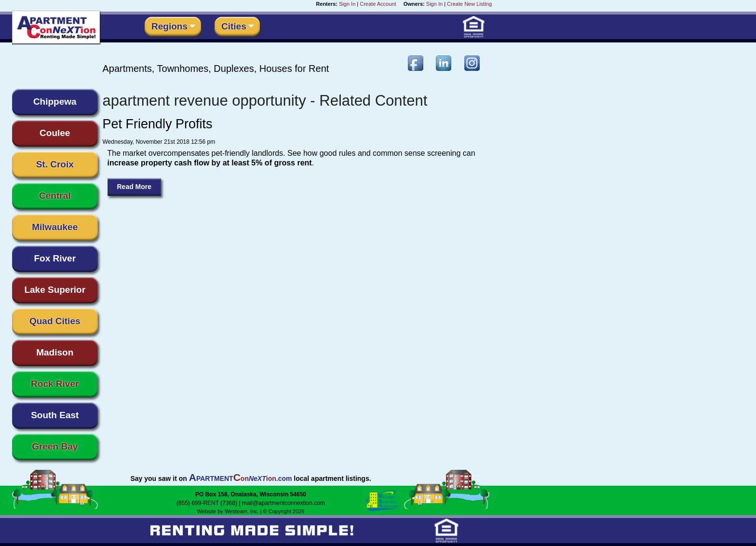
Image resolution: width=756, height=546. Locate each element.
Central (55, 196)
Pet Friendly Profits (158, 124)
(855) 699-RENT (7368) (207, 503)
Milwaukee (55, 227)
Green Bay (55, 446)
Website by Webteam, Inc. (228, 511)
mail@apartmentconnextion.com (283, 503)
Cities (234, 26)
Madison (55, 352)
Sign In (347, 4)
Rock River (55, 384)
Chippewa (55, 102)
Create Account (378, 4)
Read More (135, 187)
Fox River (55, 258)
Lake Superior (55, 290)
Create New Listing (469, 4)
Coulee (55, 133)
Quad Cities (55, 321)
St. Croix (55, 164)
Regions (169, 26)
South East (55, 415)
